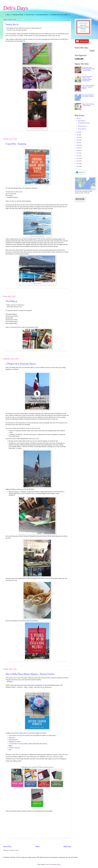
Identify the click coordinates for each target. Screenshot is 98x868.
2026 (78, 119)
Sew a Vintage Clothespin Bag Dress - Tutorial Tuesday (88, 87)
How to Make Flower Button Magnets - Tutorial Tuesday (30, 674)
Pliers (10, 750)
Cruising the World (18, 15)
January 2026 (81, 129)
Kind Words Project (42, 15)
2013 (78, 161)
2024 (78, 135)
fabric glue (17, 748)
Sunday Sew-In (12, 25)
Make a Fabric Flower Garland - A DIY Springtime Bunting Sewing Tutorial (87, 79)
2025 (78, 132)
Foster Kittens (30, 15)
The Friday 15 (11, 301)
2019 (78, 148)
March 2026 (81, 121)
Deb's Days (16, 8)
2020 (78, 145)
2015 (78, 156)
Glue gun (11, 748)
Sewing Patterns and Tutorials (60, 15)
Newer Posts (7, 847)
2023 (78, 137)
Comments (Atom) (14, 850)
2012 (78, 164)
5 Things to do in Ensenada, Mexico (21, 364)
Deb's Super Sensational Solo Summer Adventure (88, 96)
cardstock (18, 742)
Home (37, 847)
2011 (78, 166)
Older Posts (67, 847)
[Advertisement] (85, 214)
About (8, 15)
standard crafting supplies (21, 733)
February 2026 (81, 126)
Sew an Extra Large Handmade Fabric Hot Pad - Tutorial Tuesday (88, 69)
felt (17, 740)
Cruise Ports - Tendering (16, 144)
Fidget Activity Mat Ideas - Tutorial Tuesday (88, 105)
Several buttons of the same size (17, 735)
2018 (78, 151)
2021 (78, 143)
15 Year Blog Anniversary (84, 123)
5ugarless (48, 864)
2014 (78, 158)
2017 (78, 153)
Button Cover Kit (18, 744)
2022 (78, 140)
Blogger (59, 864)
